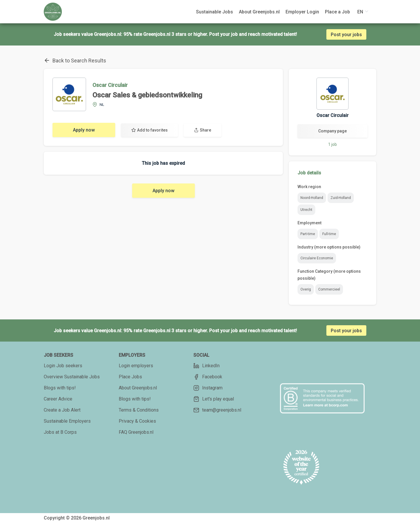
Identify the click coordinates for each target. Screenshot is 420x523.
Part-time (308, 234)
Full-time (329, 234)
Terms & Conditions (139, 410)
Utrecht (306, 210)
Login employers (136, 366)
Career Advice (58, 399)
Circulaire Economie (317, 258)
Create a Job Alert (62, 410)
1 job (332, 144)
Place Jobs (130, 377)
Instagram (208, 388)
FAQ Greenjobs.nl (136, 432)
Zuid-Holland (341, 198)
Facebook (208, 377)
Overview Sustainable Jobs (72, 377)
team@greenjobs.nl (217, 410)
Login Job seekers (63, 366)
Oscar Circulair (110, 85)
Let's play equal (214, 399)
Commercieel (329, 289)
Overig (306, 289)
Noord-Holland (312, 198)
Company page (332, 131)
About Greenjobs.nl (138, 388)
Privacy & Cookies (137, 421)
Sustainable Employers (67, 421)
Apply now (84, 130)
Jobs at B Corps (60, 432)
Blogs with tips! (60, 388)
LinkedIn (206, 366)
